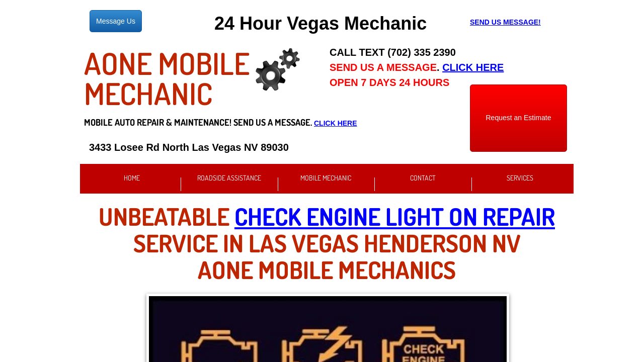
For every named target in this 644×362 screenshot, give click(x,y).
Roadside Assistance (229, 178)
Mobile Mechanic (326, 178)
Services (520, 178)
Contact (423, 178)
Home (132, 178)
